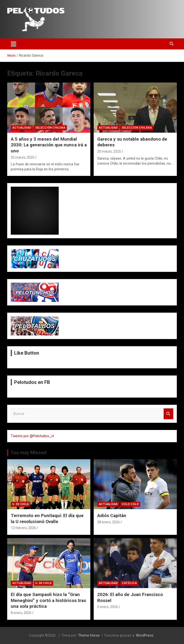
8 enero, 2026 (21, 613)
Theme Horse (89, 635)
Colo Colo (130, 504)
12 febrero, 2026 (23, 528)
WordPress (145, 635)
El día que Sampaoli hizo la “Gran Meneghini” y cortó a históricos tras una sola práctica (48, 600)
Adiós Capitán (112, 516)
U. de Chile (20, 504)
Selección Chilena (50, 128)
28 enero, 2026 (109, 522)
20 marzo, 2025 (109, 151)
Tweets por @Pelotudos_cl (32, 436)
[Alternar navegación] (14, 44)
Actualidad (22, 128)
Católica (129, 583)
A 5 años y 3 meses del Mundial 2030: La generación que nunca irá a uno (49, 145)
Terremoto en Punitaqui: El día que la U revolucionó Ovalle (47, 519)
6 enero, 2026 (108, 607)
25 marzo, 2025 (23, 157)
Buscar (168, 414)
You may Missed (29, 453)
